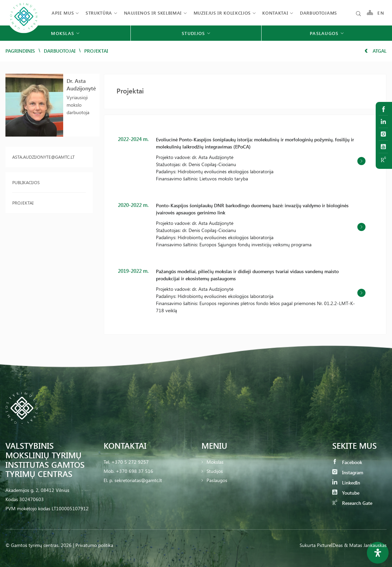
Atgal (376, 51)
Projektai (23, 203)
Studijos (215, 471)
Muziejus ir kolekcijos (222, 13)
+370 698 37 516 (135, 471)
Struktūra (99, 13)
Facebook (347, 462)
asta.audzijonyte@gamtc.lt (43, 157)
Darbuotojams (318, 13)
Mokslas (215, 462)
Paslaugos (217, 480)
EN (381, 13)
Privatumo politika (94, 545)
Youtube (346, 493)
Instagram (348, 472)
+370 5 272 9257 (130, 462)
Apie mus (63, 13)
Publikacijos (26, 182)
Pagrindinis (20, 51)
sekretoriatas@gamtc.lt (138, 480)
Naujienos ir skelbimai (153, 13)
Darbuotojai (60, 51)
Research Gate (352, 503)
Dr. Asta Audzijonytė (81, 84)
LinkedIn (346, 483)
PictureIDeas (330, 545)
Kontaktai (275, 13)
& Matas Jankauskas (365, 545)
